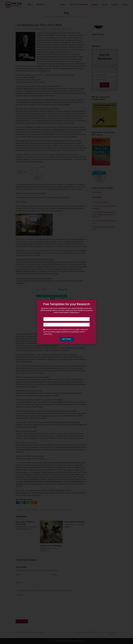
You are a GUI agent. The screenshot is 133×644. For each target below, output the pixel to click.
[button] (94, 303)
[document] (66, 322)
